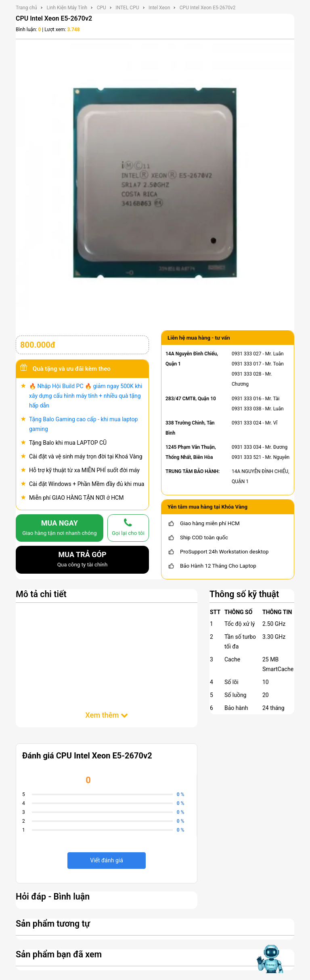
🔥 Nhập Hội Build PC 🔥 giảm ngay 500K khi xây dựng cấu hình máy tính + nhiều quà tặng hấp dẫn (86, 396)
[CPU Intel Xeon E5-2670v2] (155, 182)
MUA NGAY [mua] (60, 528)
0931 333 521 (246, 457)
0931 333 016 (246, 399)
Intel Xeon (159, 8)
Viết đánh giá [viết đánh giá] (107, 860)
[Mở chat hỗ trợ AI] (271, 959)
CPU (102, 8)
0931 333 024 (246, 423)
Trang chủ (26, 8)
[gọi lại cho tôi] (128, 528)
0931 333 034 (246, 447)
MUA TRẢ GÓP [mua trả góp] (82, 560)
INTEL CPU (127, 8)
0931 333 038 (246, 409)
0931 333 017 (246, 364)
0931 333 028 (246, 374)
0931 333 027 (246, 354)
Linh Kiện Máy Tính (67, 8)
